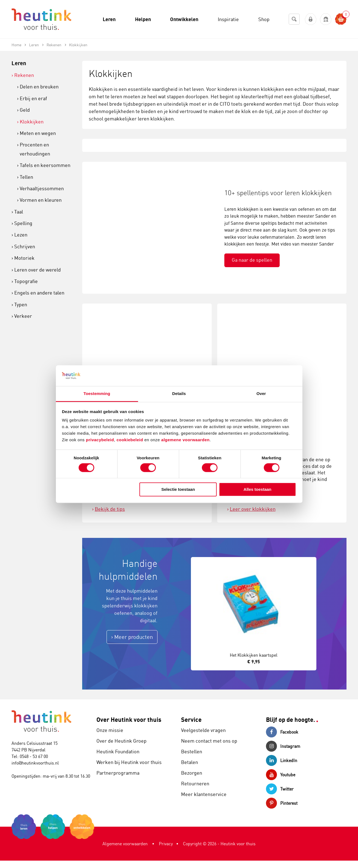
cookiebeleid (130, 440)
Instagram (283, 746)
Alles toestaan (257, 490)
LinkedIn (282, 760)
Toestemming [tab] (97, 394)
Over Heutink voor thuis (129, 720)
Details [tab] (179, 394)
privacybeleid (100, 440)
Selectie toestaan (178, 490)
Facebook (282, 732)
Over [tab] (261, 394)
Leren (19, 63)
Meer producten (134, 637)
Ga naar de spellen (252, 260)
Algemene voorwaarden (125, 844)
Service (191, 720)
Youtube (281, 775)
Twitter (280, 789)
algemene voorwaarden (186, 440)
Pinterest (282, 803)
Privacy (166, 844)
